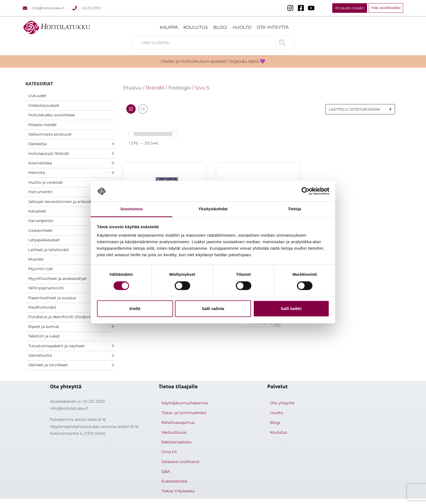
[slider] (131, 134)
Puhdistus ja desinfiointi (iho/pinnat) (63, 317)
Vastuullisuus (174, 432)
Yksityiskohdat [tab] (213, 209)
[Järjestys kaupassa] (360, 109)
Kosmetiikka (40, 163)
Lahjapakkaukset (44, 240)
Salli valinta (213, 309)
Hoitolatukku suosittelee (51, 115)
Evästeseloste (174, 481)
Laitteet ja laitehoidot (49, 250)
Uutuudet (37, 96)
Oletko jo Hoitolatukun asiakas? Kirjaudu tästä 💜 (213, 61)
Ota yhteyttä (273, 27)
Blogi (220, 27)
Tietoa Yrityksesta (178, 491)
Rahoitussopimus (178, 422)
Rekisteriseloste (176, 442)
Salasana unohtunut (180, 462)
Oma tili (169, 452)
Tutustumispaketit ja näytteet (57, 346)
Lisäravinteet (40, 230)
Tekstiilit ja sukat (44, 336)
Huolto (242, 27)
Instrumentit (40, 192)
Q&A (166, 471)
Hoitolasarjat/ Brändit (49, 154)
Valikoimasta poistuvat (50, 134)
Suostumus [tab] (132, 209)
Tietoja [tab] (295, 209)
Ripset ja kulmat (44, 327)
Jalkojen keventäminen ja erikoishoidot (65, 202)
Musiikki (36, 259)
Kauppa (169, 27)
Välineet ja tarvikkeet (48, 365)
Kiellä (135, 309)
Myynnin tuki (41, 269)
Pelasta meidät (43, 125)
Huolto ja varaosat (46, 182)
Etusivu (132, 88)
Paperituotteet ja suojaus (52, 298)
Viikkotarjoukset (44, 105)
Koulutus (196, 27)
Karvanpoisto (41, 221)
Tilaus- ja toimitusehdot (184, 413)
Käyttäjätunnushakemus (185, 403)
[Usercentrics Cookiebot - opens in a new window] (306, 191)
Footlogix (180, 88)
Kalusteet (37, 211)
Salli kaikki (291, 309)
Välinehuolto (40, 355)
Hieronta (37, 173)
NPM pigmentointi (46, 288)
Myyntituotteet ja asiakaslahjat (57, 278)
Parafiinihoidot (42, 307)
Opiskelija (37, 144)
